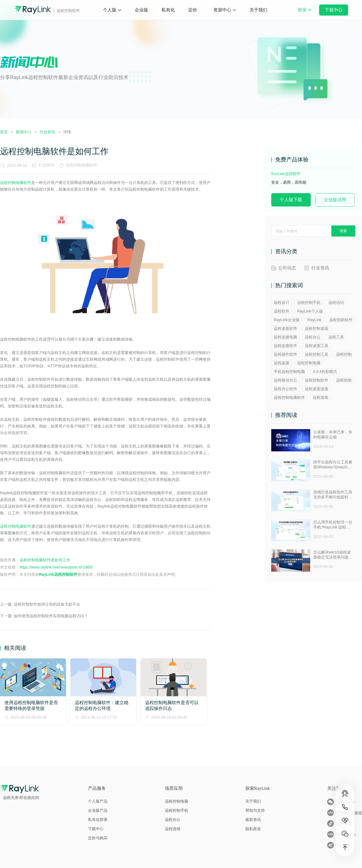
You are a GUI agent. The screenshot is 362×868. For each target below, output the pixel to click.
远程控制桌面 (317, 328)
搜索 (343, 231)
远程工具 (336, 337)
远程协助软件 (341, 320)
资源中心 (222, 10)
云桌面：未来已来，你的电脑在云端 (333, 434)
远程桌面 (282, 363)
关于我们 (258, 10)
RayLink (315, 320)
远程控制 (344, 354)
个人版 (110, 10)
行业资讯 (47, 165)
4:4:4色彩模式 (325, 372)
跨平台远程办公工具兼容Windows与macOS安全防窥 (333, 465)
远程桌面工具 (317, 346)
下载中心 (334, 10)
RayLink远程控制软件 (58, 574)
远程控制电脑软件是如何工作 (45, 560)
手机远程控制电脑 (289, 372)
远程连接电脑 (285, 337)
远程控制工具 (317, 354)
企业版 (141, 10)
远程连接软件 (285, 346)
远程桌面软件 (285, 328)
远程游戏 (321, 397)
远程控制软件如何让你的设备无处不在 (47, 604)
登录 (305, 14)
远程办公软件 (285, 389)
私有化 (168, 10)
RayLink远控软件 (286, 174)
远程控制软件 (317, 380)
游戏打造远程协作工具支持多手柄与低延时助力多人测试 (333, 495)
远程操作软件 (285, 354)
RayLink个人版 (310, 311)
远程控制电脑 (309, 363)
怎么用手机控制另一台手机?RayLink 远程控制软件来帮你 (333, 525)
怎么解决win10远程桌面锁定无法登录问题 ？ (332, 555)
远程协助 (344, 380)
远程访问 (336, 303)
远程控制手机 (309, 303)
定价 (193, 10)
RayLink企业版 (287, 320)
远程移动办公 (285, 380)
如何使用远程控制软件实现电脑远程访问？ (51, 616)
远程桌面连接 (317, 389)
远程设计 (282, 303)
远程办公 (313, 337)
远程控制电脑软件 (83, 165)
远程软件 (282, 311)
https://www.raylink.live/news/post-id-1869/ (56, 567)
